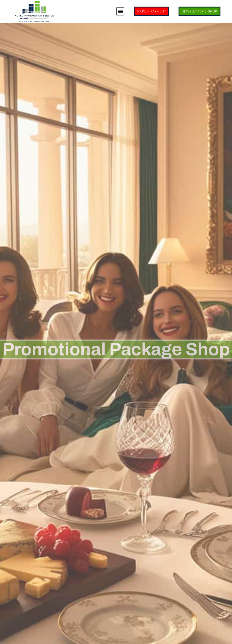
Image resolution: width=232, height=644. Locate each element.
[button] (120, 11)
